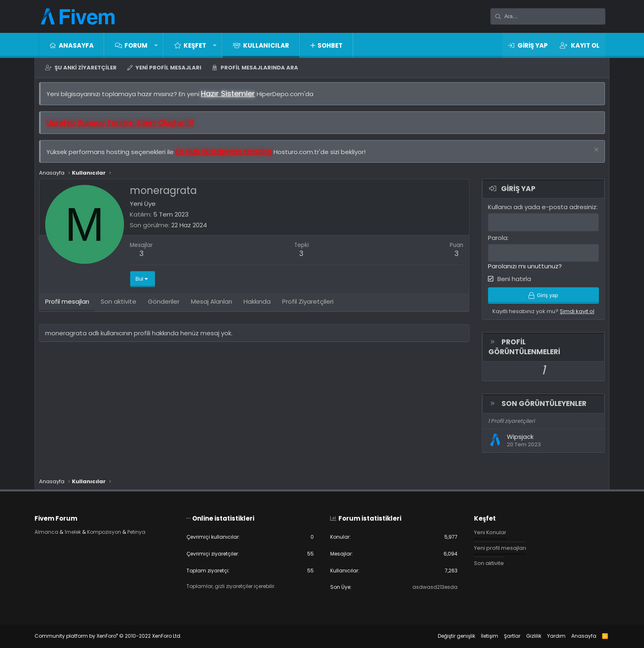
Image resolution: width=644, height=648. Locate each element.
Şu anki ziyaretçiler (86, 68)
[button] (156, 45)
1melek (83, 530)
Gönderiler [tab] (168, 307)
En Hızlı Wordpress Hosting (228, 156)
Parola (493, 241)
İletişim (481, 636)
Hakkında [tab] (261, 307)
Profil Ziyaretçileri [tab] (312, 307)
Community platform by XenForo (116, 636)
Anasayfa (76, 45)
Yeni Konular (486, 530)
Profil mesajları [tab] (71, 307)
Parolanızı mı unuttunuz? (521, 270)
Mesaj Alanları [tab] (216, 307)
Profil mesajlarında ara (259, 68)
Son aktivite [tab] (123, 307)
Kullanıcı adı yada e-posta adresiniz (538, 211)
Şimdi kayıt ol (573, 317)
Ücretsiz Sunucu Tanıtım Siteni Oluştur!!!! (124, 127)
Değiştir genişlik (448, 636)
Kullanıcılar (266, 45)
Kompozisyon (117, 530)
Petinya (152, 530)
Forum (136, 45)
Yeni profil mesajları (168, 68)
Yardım (548, 636)
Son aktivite (485, 562)
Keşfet (195, 45)
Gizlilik (526, 636)
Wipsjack (516, 442)
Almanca (55, 530)
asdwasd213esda (430, 587)
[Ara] (548, 16)
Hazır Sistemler (232, 98)
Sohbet (330, 45)
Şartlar (504, 636)
